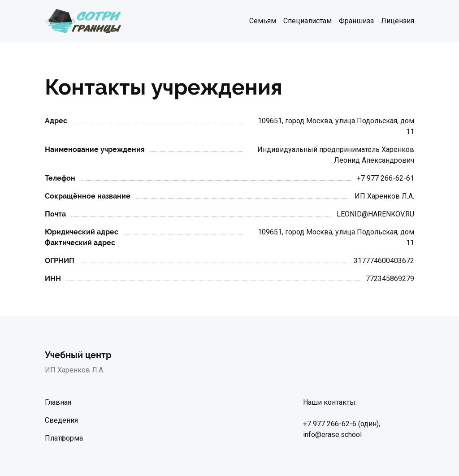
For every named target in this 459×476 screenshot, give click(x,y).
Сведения (61, 420)
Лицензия (398, 21)
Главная (58, 402)
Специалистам (307, 21)
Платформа (64, 438)
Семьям (263, 21)
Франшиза (356, 21)
